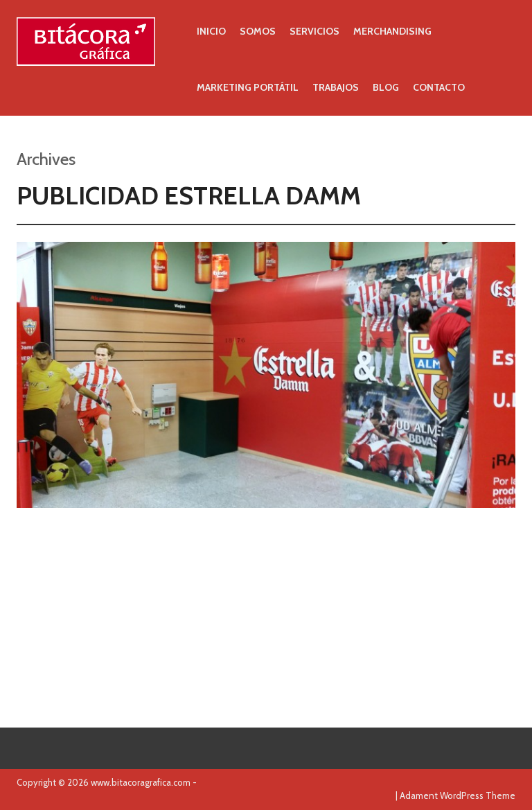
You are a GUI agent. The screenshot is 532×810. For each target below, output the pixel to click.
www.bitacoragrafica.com (141, 782)
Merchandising (392, 31)
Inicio (211, 31)
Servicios (314, 31)
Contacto (439, 87)
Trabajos (336, 87)
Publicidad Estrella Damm (189, 195)
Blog (386, 87)
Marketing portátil (248, 87)
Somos (258, 31)
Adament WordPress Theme (458, 795)
